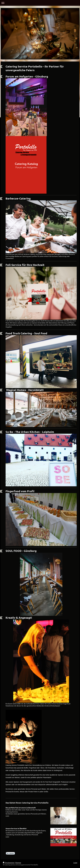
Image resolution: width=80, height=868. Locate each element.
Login (75, 863)
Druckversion (9, 863)
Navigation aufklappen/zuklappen (40, 3)
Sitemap (18, 863)
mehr (7, 816)
